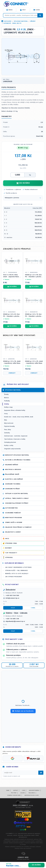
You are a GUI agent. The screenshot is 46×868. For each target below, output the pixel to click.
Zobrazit (12, 373)
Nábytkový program (13, 518)
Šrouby (6, 394)
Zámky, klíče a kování (14, 522)
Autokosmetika (11, 508)
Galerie (23, 793)
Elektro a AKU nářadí (14, 479)
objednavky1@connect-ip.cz (15, 621)
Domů (8, 790)
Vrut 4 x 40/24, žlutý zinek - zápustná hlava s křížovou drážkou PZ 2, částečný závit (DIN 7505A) (12, 276)
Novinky (8, 548)
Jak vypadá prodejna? (14, 577)
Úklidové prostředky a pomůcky (18, 527)
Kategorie (8, 21)
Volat (13, 608)
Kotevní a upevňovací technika (18, 460)
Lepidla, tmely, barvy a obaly (17, 498)
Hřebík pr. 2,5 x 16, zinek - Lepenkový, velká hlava (12, 362)
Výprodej (9, 558)
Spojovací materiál (21, 21)
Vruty (6, 414)
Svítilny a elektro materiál (17, 494)
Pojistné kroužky (9, 426)
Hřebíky (33, 21)
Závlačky (7, 433)
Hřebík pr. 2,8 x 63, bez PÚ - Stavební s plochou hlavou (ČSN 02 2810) (12, 315)
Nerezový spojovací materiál (17, 455)
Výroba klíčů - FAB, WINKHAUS (16, 571)
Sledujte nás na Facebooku (23, 711)
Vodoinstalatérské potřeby (17, 503)
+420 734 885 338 (12, 619)
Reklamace (32, 793)
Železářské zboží (12, 474)
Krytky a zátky (9, 446)
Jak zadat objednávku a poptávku (18, 567)
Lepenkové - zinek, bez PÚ (12, 23)
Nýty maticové (9, 423)
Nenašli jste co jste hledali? (17, 574)
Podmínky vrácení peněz (14, 795)
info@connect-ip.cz (12, 598)
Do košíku (36, 865)
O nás (24, 790)
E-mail (33, 608)
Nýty (6, 420)
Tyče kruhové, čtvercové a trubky (15, 439)
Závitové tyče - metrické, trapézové (16, 436)
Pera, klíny (7, 430)
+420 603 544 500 (12, 595)
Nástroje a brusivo (13, 470)
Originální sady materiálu (12, 449)
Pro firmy (14, 793)
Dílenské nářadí (12, 465)
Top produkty (11, 553)
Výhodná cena (11, 543)
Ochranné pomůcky (13, 513)
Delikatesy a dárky (13, 532)
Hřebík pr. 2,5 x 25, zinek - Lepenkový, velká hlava (34, 362)
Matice (6, 398)
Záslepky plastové (10, 442)
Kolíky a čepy (8, 407)
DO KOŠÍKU (23, 183)
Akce (7, 539)
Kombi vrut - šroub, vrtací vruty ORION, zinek (19, 417)
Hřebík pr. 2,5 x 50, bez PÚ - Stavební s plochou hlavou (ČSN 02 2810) (34, 276)
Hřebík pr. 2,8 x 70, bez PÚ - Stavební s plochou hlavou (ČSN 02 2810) (34, 315)
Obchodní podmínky (34, 790)
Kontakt (16, 790)
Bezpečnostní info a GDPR (32, 795)
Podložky (7, 401)
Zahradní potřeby (12, 489)
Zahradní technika (13, 484)
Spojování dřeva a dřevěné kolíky (15, 410)
